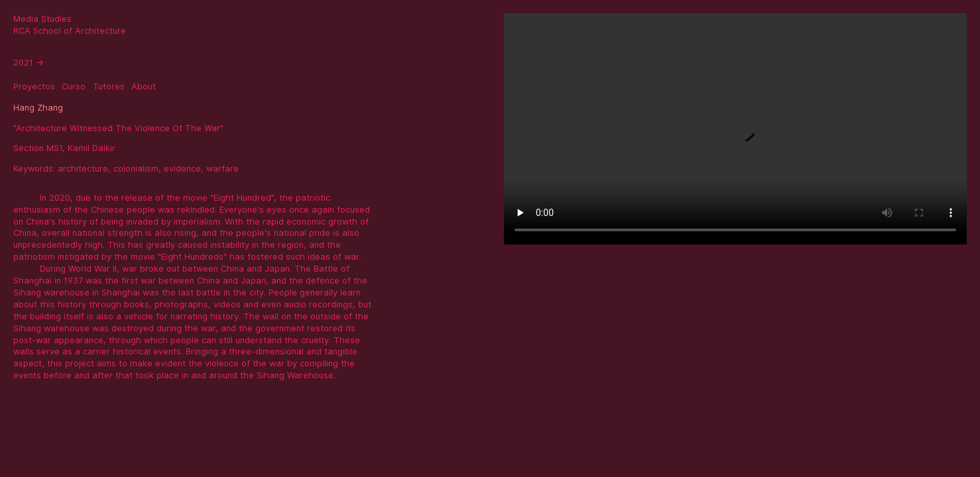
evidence (182, 169)
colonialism (136, 169)
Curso (74, 86)
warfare (222, 169)
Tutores (109, 86)
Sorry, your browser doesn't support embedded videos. (735, 129)
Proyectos (34, 86)
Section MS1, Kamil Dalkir (64, 148)
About (144, 86)
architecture (83, 169)
